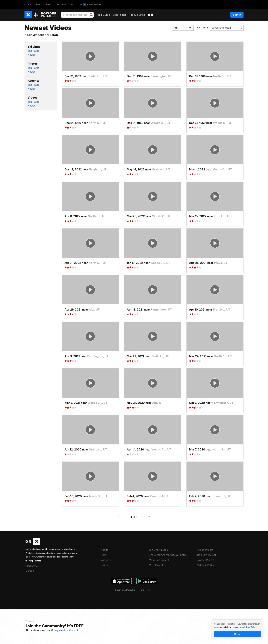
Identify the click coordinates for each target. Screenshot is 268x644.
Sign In (237, 15)
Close (237, 634)
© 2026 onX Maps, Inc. (125, 590)
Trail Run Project (206, 555)
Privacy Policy (250, 627)
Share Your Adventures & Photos (168, 555)
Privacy (150, 590)
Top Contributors (159, 550)
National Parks (205, 565)
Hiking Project (205, 550)
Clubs (104, 565)
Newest (32, 55)
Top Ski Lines (137, 15)
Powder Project (205, 560)
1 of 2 (134, 517)
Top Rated (34, 51)
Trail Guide (103, 15)
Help (103, 555)
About (104, 550)
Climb (28, 4)
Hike (48, 4)
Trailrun (61, 4)
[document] (237, 630)
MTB (38, 4)
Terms (141, 590)
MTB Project (156, 565)
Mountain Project (159, 560)
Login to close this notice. (67, 630)
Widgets (106, 560)
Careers (30, 571)
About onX (32, 566)
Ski (73, 4)
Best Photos (120, 15)
